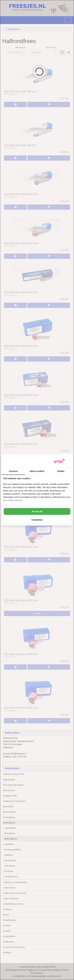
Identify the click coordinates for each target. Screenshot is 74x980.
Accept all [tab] (37, 511)
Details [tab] (61, 471)
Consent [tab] (13, 471)
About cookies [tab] (37, 471)
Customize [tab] (37, 520)
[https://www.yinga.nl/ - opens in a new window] (59, 461)
